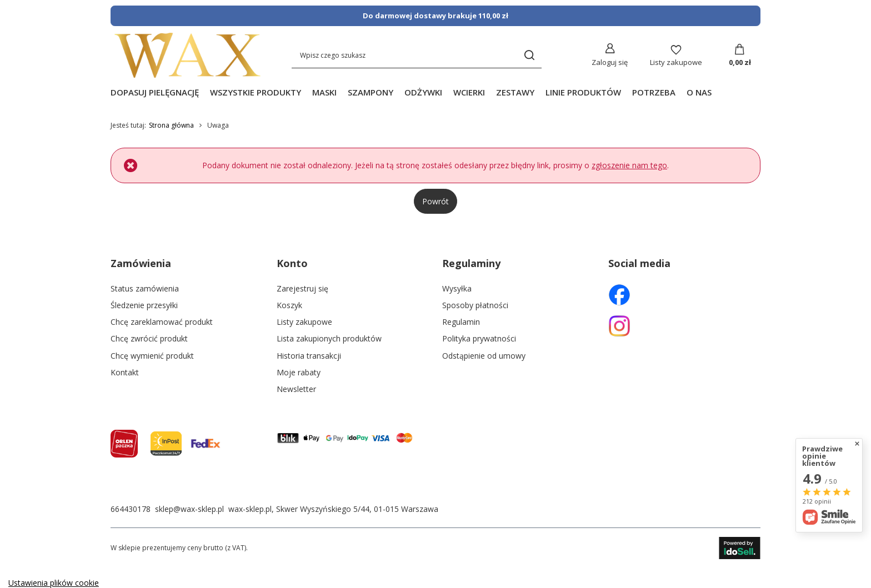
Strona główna (171, 125)
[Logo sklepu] (187, 56)
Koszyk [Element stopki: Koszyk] (289, 305)
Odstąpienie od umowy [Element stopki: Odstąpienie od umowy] (484, 356)
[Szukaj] (529, 55)
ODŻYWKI (423, 92)
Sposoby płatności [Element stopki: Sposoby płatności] (475, 305)
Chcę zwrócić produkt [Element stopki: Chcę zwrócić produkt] (149, 339)
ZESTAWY (515, 92)
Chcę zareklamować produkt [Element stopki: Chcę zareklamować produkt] (162, 322)
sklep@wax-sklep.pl (189, 509)
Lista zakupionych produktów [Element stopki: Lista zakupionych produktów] (329, 339)
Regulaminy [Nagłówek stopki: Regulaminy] (471, 263)
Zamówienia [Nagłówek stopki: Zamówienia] (141, 263)
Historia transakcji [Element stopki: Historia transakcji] (309, 356)
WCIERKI (469, 92)
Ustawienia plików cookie (54, 583)
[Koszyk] (740, 56)
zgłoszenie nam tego (629, 165)
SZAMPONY (371, 92)
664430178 (131, 509)
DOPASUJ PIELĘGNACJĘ (155, 92)
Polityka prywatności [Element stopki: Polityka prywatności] (479, 339)
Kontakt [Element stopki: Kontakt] (125, 373)
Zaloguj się (610, 62)
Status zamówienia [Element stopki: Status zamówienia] (145, 289)
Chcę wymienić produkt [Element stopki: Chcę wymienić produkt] (152, 356)
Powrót (436, 201)
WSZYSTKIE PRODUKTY (256, 92)
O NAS (699, 92)
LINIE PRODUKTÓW (583, 92)
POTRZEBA (654, 92)
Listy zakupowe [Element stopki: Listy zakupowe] (304, 322)
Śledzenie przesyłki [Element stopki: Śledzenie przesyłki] (144, 305)
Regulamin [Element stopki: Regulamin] (461, 322)
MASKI (324, 92)
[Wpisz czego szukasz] (417, 55)
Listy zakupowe (676, 62)
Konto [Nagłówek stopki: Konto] (292, 263)
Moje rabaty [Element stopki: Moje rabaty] (299, 373)
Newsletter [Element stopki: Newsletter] (296, 389)
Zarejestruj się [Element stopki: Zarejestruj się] (302, 289)
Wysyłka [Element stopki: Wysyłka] (457, 289)
